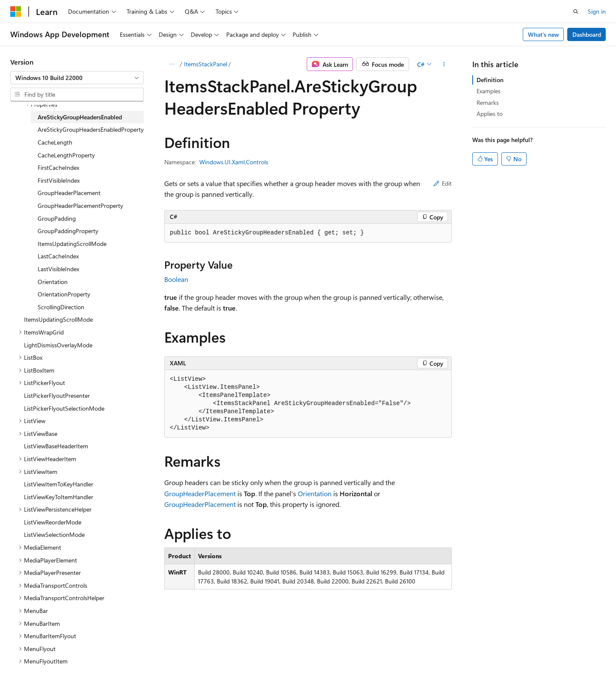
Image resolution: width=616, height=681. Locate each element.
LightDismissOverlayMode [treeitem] (58, 345)
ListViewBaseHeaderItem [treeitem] (56, 446)
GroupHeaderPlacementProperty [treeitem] (80, 206)
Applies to (490, 114)
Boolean (176, 279)
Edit (443, 183)
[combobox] (77, 78)
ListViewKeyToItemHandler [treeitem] (59, 497)
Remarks (488, 102)
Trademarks (355, 655)
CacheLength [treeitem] (55, 142)
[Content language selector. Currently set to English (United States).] (49, 634)
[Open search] (576, 12)
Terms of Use (312, 655)
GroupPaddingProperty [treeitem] (68, 231)
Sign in (597, 11)
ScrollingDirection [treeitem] (61, 307)
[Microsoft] (16, 12)
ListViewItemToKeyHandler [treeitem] (59, 484)
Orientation (315, 493)
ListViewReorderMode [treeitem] (53, 522)
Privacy (187, 655)
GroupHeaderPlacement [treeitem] (69, 193)
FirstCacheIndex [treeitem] (58, 167)
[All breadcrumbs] (172, 64)
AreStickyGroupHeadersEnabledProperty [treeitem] (91, 129)
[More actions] (444, 64)
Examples (489, 91)
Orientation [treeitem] (53, 282)
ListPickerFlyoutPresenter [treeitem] (57, 395)
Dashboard (587, 34)
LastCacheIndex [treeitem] (58, 256)
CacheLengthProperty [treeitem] (66, 155)
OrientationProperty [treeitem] (64, 294)
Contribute (153, 655)
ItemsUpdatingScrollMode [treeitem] (72, 244)
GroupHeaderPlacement (200, 493)
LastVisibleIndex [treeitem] (58, 269)
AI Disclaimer (27, 655)
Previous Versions (78, 655)
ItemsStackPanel (206, 64)
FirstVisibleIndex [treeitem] (59, 180)
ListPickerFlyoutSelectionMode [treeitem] (64, 408)
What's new (543, 34)
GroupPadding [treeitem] (57, 218)
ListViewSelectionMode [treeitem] (54, 534)
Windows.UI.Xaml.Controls (234, 162)
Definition (490, 80)
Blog (117, 655)
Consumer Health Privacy (246, 655)
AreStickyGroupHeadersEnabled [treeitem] (80, 117)
